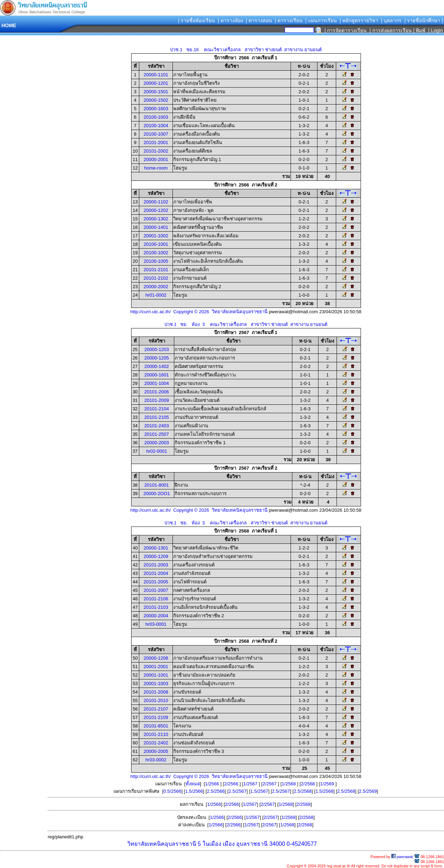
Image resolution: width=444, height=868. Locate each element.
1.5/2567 (259, 791)
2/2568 (308, 784)
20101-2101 (156, 270)
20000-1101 (156, 75)
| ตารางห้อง (230, 20)
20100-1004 (156, 126)
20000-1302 (156, 219)
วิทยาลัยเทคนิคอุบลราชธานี (162, 844)
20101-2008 (156, 692)
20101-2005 (156, 582)
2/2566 (232, 784)
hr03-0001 (156, 624)
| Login (435, 30)
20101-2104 (156, 409)
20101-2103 (156, 607)
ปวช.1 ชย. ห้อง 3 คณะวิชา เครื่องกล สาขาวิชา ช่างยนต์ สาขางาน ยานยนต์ (246, 324)
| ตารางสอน (259, 20)
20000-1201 (156, 83)
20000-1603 (156, 109)
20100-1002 (156, 253)
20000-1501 (156, 92)
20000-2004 (156, 616)
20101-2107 (156, 709)
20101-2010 (156, 700)
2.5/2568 (303, 791)
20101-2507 (156, 434)
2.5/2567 (238, 791)
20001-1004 (156, 383)
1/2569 (328, 784)
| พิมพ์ (419, 30)
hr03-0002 (156, 760)
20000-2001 (156, 159)
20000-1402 (156, 366)
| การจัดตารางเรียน (346, 30)
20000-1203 (156, 349)
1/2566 (213, 784)
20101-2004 (156, 573)
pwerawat (402, 857)
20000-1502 (156, 100)
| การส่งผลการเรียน (391, 30)
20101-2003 (156, 565)
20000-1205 (156, 358)
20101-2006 (156, 392)
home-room (156, 168)
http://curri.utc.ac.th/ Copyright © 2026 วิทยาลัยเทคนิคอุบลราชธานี (199, 312)
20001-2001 (156, 667)
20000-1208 (156, 658)
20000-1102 (156, 202)
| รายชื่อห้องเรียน (197, 20)
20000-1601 (156, 375)
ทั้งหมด (193, 784)
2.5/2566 (216, 791)
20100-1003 (156, 117)
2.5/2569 (368, 791)
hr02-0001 (156, 451)
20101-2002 (156, 151)
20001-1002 (156, 236)
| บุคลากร (392, 20)
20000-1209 (156, 556)
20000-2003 (156, 443)
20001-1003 (156, 683)
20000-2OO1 (156, 494)
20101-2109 (156, 717)
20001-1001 (156, 675)
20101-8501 (156, 726)
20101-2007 (156, 590)
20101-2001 (156, 142)
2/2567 (270, 784)
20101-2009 (156, 400)
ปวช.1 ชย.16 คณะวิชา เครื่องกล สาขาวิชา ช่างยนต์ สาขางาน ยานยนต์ (246, 50)
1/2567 (251, 784)
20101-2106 (156, 599)
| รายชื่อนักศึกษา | (424, 20)
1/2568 (289, 784)
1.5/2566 (194, 791)
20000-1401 (156, 227)
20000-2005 (156, 751)
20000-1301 (156, 548)
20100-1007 (156, 134)
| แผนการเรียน (321, 20)
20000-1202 (156, 210)
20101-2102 (156, 278)
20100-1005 (156, 261)
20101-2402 (156, 743)
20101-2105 (156, 417)
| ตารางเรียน (289, 20)
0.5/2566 (172, 791)
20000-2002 (156, 287)
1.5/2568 (324, 791)
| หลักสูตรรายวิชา (359, 20)
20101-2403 (156, 426)
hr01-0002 (156, 295)
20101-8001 (156, 485)
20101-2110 (156, 734)
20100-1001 (156, 244)
